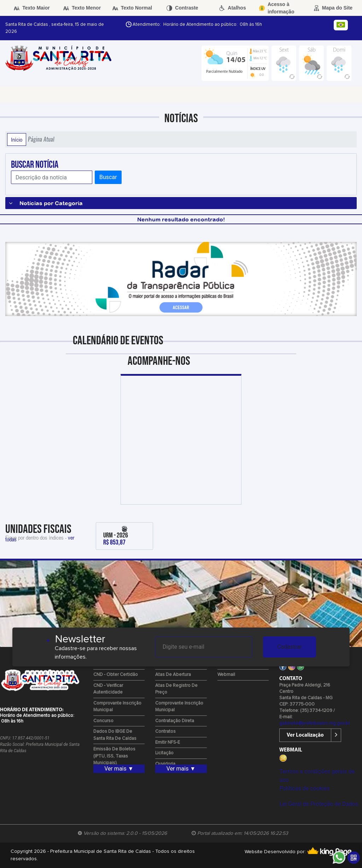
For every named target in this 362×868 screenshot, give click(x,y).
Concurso (103, 721)
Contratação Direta (175, 721)
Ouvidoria (165, 764)
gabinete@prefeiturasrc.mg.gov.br (314, 723)
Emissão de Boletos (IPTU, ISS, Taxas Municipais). (114, 756)
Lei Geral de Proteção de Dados (319, 804)
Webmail (226, 675)
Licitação (164, 753)
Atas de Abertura (173, 675)
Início (17, 139)
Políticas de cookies (304, 788)
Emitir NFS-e (168, 742)
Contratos (165, 732)
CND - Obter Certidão (116, 675)
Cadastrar (290, 647)
